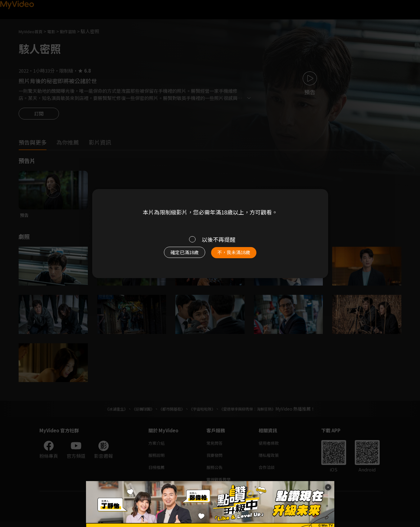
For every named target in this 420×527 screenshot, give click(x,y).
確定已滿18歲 (177, 255)
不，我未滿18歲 (240, 255)
